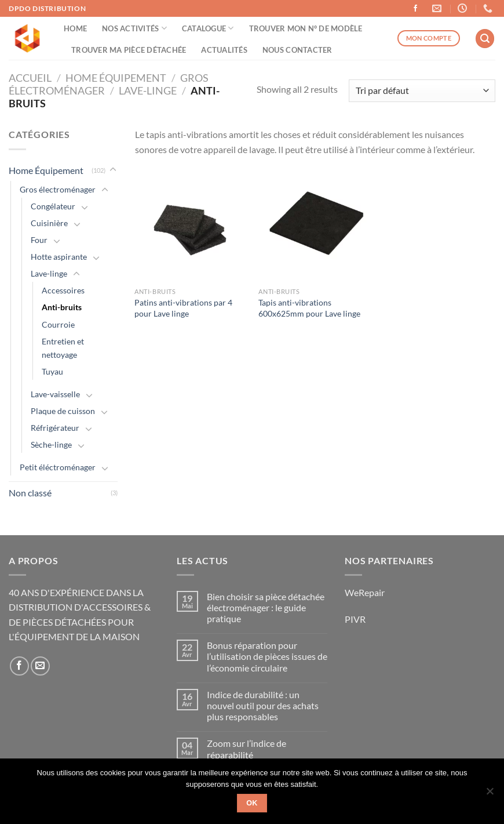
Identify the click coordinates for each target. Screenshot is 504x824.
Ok (252, 803)
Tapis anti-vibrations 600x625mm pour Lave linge (309, 308)
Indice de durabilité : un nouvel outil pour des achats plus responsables (263, 705)
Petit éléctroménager (58, 467)
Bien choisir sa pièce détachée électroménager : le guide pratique (266, 607)
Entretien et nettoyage (63, 348)
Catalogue (208, 28)
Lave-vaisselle (55, 394)
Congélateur (53, 206)
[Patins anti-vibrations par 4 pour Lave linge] (191, 225)
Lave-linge (148, 90)
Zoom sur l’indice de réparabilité (246, 749)
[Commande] (422, 91)
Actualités (224, 50)
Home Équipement (116, 78)
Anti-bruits (62, 307)
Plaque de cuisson (63, 411)
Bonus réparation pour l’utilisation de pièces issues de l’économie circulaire (267, 656)
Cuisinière (49, 223)
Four (39, 240)
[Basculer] (113, 170)
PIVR (355, 619)
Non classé (30, 493)
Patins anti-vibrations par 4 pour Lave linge (183, 308)
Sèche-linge (51, 444)
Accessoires (63, 290)
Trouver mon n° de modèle (306, 28)
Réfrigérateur (55, 428)
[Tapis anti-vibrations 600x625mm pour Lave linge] (315, 225)
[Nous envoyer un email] (40, 666)
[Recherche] (485, 39)
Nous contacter (297, 50)
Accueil (30, 78)
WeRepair (365, 592)
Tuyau (52, 371)
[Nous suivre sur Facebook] (415, 9)
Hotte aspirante (59, 257)
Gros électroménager (58, 189)
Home (75, 28)
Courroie (58, 324)
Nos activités (134, 28)
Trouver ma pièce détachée (129, 50)
